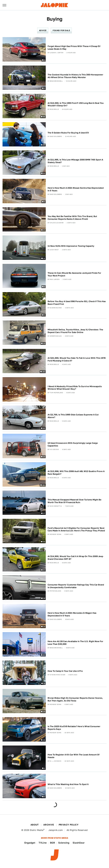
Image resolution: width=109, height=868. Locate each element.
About (35, 825)
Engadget (30, 843)
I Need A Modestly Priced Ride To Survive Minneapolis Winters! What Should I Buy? (75, 388)
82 (44, 428)
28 (44, 740)
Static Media (37, 830)
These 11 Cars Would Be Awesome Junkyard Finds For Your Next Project (74, 274)
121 (44, 372)
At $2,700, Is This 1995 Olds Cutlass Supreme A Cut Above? (73, 416)
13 (44, 343)
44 (44, 541)
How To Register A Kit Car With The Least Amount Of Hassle (74, 756)
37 (44, 230)
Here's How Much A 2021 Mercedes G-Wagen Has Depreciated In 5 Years (72, 614)
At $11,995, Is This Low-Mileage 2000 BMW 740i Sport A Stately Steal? (75, 161)
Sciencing (64, 843)
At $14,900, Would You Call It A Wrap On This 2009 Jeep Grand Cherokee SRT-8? (75, 558)
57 (44, 570)
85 (44, 116)
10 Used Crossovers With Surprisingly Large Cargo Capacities (73, 444)
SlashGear (79, 843)
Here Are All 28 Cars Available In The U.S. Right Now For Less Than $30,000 (75, 643)
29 (44, 712)
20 (44, 457)
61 (44, 173)
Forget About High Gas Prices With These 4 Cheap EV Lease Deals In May (74, 48)
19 (44, 598)
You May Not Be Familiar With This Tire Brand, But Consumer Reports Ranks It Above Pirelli (72, 218)
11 (44, 258)
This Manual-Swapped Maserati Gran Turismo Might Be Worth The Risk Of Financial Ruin (75, 501)
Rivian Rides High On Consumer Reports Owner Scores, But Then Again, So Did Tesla (75, 699)
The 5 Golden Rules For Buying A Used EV (68, 133)
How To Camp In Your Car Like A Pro (65, 671)
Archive (49, 825)
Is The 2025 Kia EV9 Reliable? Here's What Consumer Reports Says (74, 728)
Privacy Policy (69, 825)
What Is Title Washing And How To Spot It (68, 784)
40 (44, 145)
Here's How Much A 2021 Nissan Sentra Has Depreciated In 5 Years (76, 189)
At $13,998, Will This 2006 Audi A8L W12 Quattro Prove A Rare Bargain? (76, 473)
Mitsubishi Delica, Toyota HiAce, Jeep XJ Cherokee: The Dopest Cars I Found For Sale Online (75, 331)
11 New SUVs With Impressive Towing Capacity (71, 246)
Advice (43, 30)
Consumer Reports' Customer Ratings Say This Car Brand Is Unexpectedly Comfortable (76, 586)
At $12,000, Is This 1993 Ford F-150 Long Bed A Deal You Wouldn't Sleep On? (76, 104)
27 (44, 513)
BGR (52, 843)
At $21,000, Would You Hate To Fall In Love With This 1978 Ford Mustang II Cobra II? (77, 359)
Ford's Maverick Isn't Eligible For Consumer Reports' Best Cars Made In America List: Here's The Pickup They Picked (76, 529)
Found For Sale (61, 30)
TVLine (43, 843)
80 (44, 655)
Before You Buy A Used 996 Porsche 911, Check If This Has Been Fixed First (77, 303)
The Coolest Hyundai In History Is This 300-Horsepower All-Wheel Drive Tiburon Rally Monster (75, 76)
